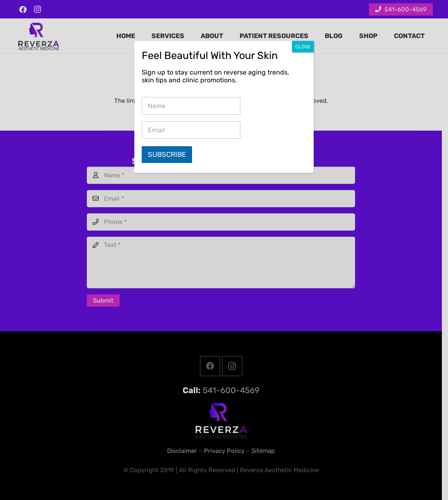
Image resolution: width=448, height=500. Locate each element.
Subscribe (167, 154)
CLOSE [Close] (303, 47)
